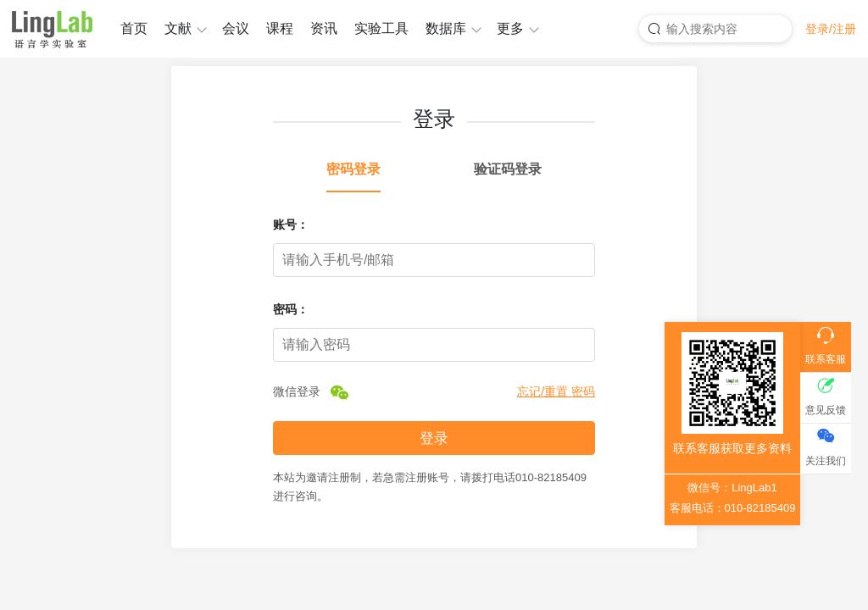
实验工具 (381, 28)
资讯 (324, 28)
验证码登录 (508, 169)
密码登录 (353, 169)
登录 (434, 438)
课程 (280, 28)
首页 (134, 28)
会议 (236, 28)
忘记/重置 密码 (556, 391)
